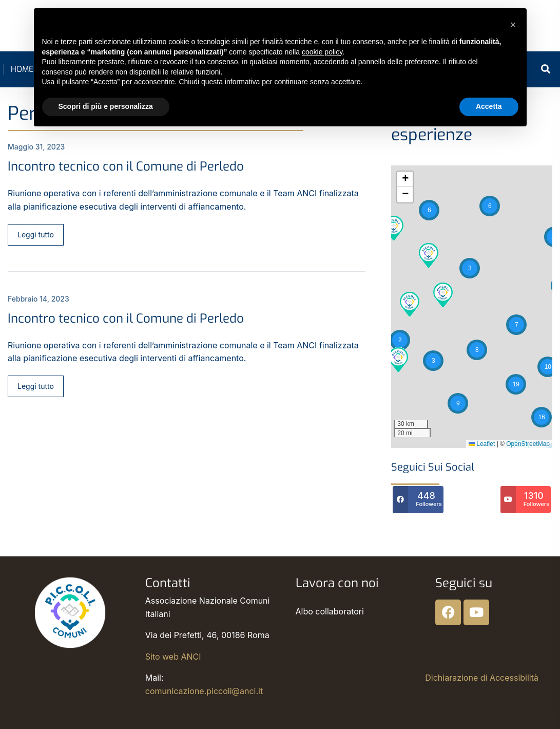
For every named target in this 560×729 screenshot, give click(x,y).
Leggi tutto (36, 235)
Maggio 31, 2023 (36, 147)
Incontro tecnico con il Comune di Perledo (126, 166)
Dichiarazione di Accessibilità (482, 678)
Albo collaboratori (330, 611)
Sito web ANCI (173, 657)
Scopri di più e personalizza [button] (106, 106)
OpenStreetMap (528, 444)
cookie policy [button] (322, 52)
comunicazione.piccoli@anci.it (204, 691)
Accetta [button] (489, 106)
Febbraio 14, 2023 (38, 299)
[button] (490, 206)
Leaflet (482, 444)
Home (22, 69)
